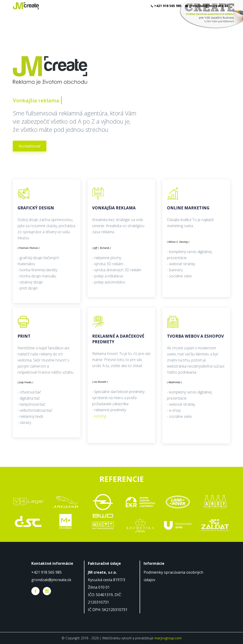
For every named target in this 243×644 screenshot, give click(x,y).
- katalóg (99, 416)
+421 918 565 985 (47, 572)
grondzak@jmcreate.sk (51, 580)
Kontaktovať (30, 146)
